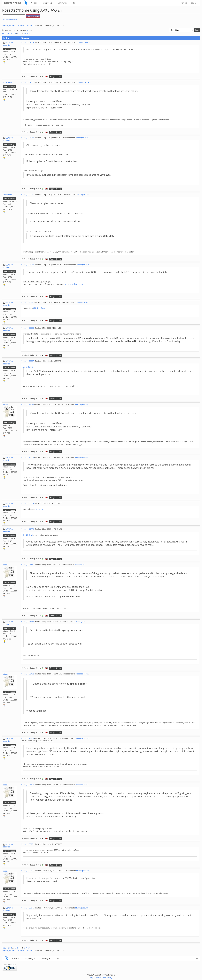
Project (34, 3)
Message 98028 (27, 404)
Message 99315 (27, 908)
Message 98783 (27, 621)
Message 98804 (27, 785)
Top (196, 958)
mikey (5, 404)
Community (63, 3)
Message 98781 (27, 565)
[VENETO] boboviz (8, 44)
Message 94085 (83, 42)
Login (193, 3)
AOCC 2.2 (39, 509)
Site (76, 3)
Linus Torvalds (29, 367)
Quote (59, 76)
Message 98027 (27, 361)
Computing (48, 3)
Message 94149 (27, 195)
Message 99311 (27, 871)
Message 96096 (27, 328)
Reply (52, 76)
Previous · (7, 33)
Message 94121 (27, 82)
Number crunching (26, 25)
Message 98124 (27, 503)
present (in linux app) (74, 284)
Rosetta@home (13, 3)
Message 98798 (27, 674)
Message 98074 (27, 457)
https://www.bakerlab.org (101, 977)
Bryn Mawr (7, 82)
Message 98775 (27, 529)
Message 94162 (27, 265)
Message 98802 (27, 738)
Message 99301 (27, 844)
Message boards (9, 25)
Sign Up (184, 3)
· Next (28, 33)
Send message (9, 49)
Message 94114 (27, 42)
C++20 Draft (28, 535)
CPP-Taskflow (39, 308)
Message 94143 (27, 138)
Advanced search (10, 20)
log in (29, 30)
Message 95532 (27, 302)
